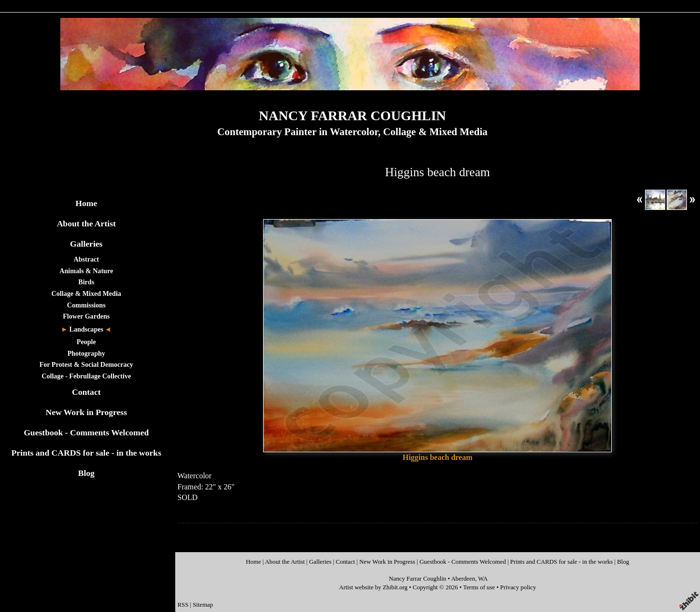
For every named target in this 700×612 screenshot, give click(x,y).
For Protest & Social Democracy (86, 364)
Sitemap (203, 605)
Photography (86, 353)
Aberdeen (463, 579)
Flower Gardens (86, 316)
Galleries (86, 244)
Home (86, 203)
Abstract (86, 259)
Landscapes (86, 329)
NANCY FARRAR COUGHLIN (352, 116)
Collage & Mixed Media (86, 293)
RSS (183, 605)
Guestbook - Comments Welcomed (86, 432)
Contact (86, 392)
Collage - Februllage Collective (86, 376)
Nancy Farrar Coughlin (417, 579)
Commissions (86, 305)
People (86, 342)
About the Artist (86, 223)
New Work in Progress (86, 412)
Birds (86, 282)
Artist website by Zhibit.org (373, 587)
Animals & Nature (86, 271)
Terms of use (479, 587)
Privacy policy (518, 587)
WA (483, 579)
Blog (86, 473)
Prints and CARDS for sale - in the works (86, 453)
